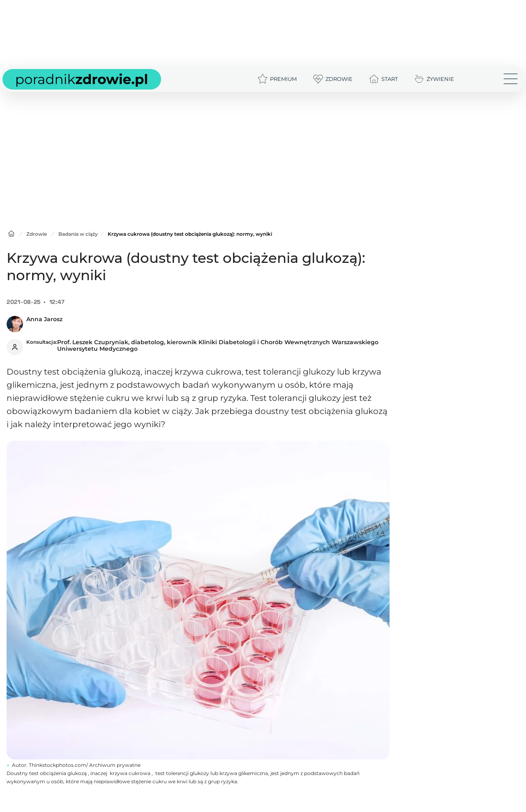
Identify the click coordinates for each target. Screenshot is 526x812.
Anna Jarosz (44, 319)
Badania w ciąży (78, 234)
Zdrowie (37, 234)
